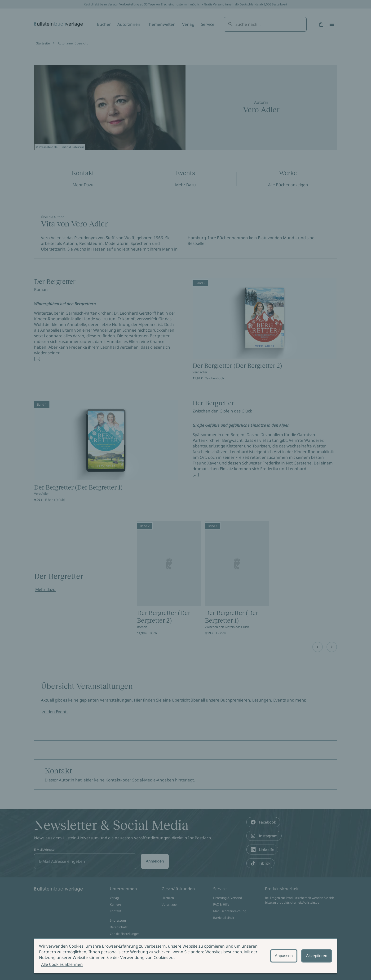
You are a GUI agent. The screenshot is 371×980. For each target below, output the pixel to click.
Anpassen (284, 956)
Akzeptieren (317, 956)
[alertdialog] (185, 956)
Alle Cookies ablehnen (62, 964)
